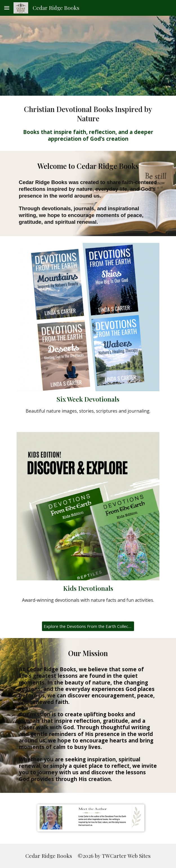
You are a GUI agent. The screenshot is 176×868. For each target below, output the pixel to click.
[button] (7, 8)
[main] (88, 123)
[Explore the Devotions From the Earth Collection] (88, 626)
